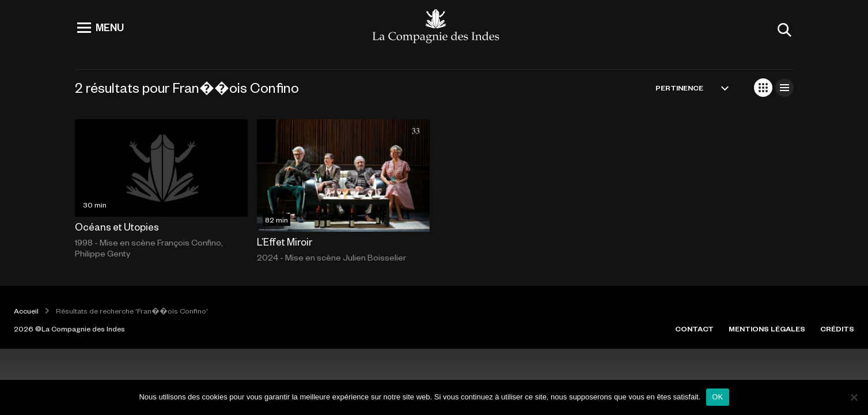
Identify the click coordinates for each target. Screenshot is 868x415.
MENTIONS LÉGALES (767, 329)
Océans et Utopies (117, 227)
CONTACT (694, 329)
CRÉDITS (837, 329)
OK (717, 397)
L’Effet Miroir (285, 242)
